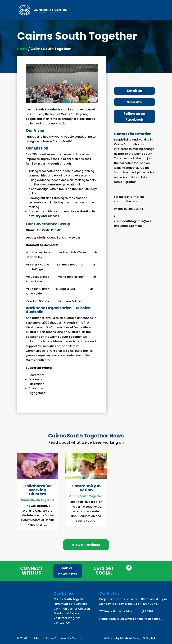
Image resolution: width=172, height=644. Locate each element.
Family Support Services (70, 604)
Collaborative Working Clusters (38, 490)
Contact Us (62, 623)
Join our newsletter (68, 571)
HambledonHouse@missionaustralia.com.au (131, 619)
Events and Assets (66, 613)
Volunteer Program (67, 618)
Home (22, 49)
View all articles (86, 545)
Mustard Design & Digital (138, 638)
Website (134, 102)
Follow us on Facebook (134, 116)
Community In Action (86, 488)
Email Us (134, 91)
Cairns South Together (38, 500)
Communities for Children (72, 609)
